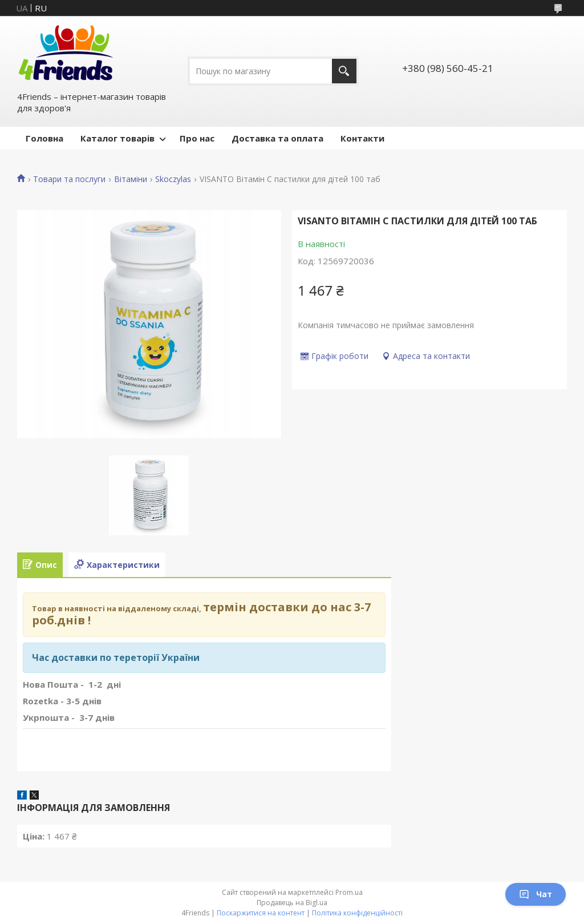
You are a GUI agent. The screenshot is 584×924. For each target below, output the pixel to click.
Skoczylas (173, 179)
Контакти (362, 138)
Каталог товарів (117, 138)
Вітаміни (131, 179)
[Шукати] (344, 71)
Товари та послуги (69, 179)
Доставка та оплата (277, 138)
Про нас (197, 138)
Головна (44, 138)
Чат (536, 894)
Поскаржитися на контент (261, 913)
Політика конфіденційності (357, 913)
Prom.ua (349, 892)
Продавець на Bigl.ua (292, 903)
